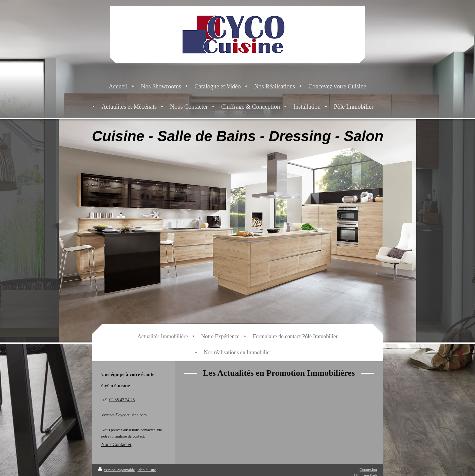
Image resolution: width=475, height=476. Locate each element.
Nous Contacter (116, 444)
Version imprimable (116, 470)
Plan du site (147, 470)
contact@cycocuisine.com (125, 415)
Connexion (368, 469)
